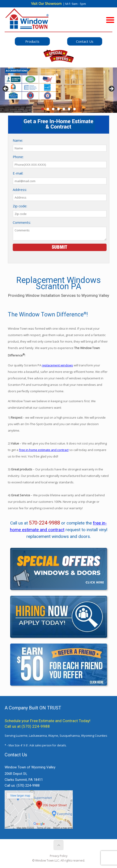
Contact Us (85, 41)
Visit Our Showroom (46, 4)
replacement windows (57, 365)
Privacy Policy (59, 856)
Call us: (22, 785)
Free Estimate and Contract (54, 721)
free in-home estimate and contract (44, 450)
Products (32, 41)
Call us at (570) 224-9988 (27, 726)
